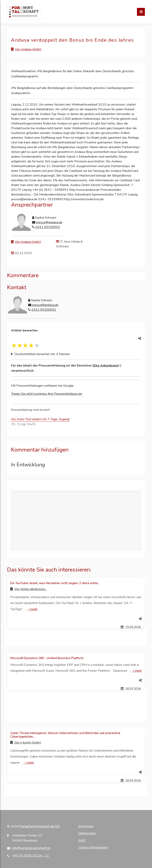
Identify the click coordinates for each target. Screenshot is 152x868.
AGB (82, 840)
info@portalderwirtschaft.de (31, 848)
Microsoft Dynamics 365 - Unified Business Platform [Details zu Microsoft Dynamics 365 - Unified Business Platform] (47, 658)
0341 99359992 (48, 227)
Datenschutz (87, 833)
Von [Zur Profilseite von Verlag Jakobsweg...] (28, 589)
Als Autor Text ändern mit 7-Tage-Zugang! (40, 419)
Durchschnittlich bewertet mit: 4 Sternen (42, 354)
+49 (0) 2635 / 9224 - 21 (30, 856)
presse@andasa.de (49, 222)
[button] (76, 619)
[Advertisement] (76, 521)
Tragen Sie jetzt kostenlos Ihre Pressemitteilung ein (47, 394)
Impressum (86, 826)
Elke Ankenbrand (106, 366)
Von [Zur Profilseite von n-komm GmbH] (26, 743)
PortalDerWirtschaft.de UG (39, 826)
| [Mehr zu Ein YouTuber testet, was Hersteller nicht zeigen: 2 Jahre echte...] (32, 609)
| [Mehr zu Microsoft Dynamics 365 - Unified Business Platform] (137, 671)
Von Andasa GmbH (28, 49)
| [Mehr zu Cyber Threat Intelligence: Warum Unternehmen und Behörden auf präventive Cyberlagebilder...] (29, 763)
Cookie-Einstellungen (93, 847)
